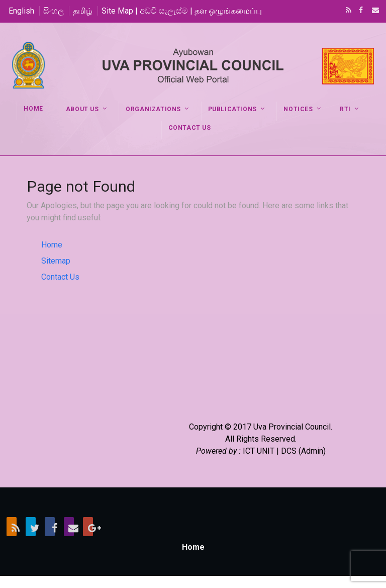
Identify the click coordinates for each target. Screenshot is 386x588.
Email (372, 11)
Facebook (360, 11)
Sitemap (56, 261)
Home (52, 245)
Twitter (31, 527)
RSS (347, 11)
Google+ (88, 527)
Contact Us (60, 277)
